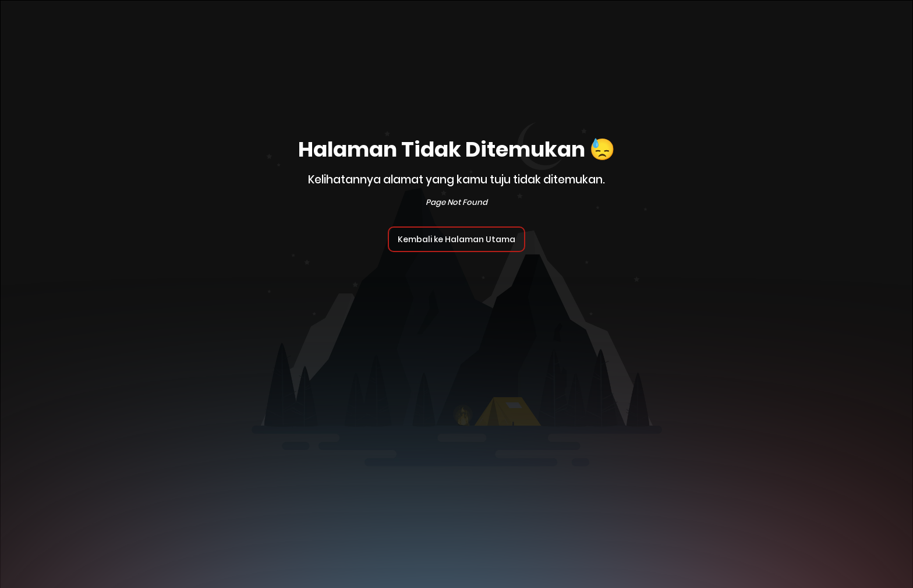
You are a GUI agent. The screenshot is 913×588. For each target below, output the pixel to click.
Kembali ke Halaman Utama (456, 239)
